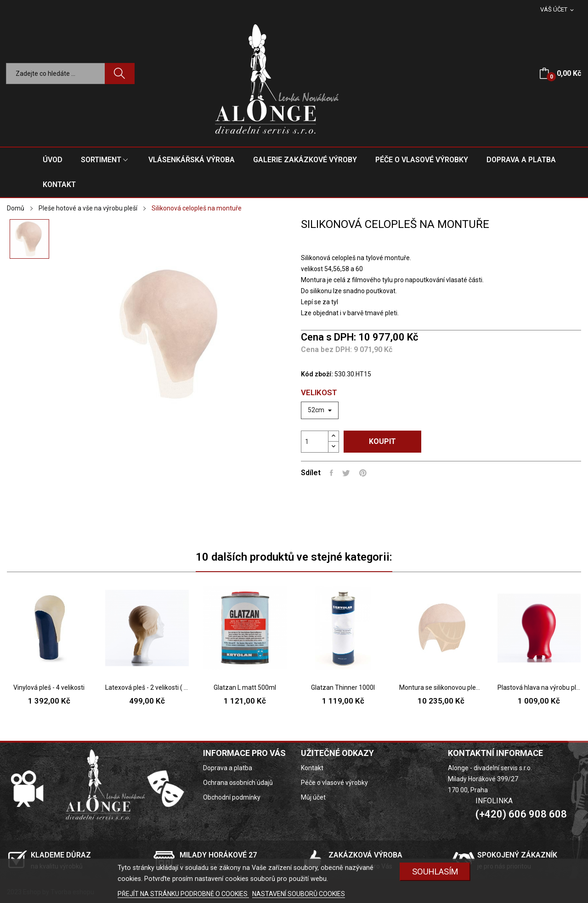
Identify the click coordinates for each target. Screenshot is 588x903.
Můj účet (313, 797)
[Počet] (315, 442)
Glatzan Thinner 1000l (343, 687)
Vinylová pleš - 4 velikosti (49, 687)
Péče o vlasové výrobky (334, 783)
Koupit (382, 441)
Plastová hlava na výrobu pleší (539, 687)
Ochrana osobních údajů (238, 783)
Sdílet (331, 473)
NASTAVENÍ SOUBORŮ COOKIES (299, 894)
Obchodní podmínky (232, 797)
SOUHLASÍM (435, 872)
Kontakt (312, 768)
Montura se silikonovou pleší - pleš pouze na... (441, 687)
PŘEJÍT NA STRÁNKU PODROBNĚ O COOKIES (183, 894)
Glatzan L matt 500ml (245, 687)
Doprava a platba (228, 768)
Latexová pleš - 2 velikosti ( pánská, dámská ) (147, 687)
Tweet (346, 473)
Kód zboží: (317, 374)
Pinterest (363, 473)
